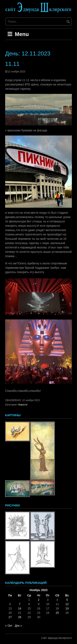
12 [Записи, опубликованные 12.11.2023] (67, 604)
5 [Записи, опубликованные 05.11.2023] (67, 600)
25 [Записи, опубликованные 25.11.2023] (57, 613)
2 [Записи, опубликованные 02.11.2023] (39, 600)
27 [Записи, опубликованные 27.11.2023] (10, 617)
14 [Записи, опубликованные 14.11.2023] (20, 608)
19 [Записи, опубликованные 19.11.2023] (67, 608)
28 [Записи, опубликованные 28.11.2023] (20, 617)
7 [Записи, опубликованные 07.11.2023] (20, 604)
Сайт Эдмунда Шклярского (56, 638)
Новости (23, 405)
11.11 (12, 64)
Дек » (18, 626)
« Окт (9, 626)
